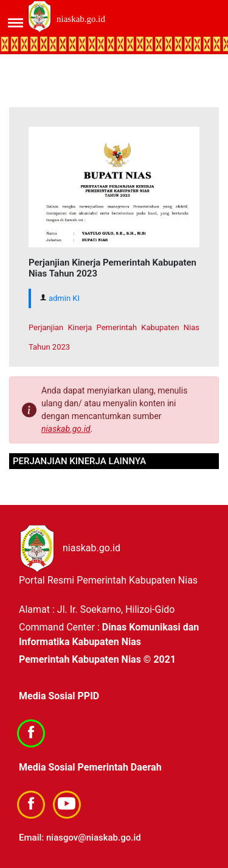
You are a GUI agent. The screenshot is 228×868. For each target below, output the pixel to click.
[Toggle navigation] (8, 19)
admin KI (64, 298)
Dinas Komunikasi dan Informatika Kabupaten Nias (109, 634)
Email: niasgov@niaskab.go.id (80, 838)
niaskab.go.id (81, 19)
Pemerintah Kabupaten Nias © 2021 (97, 659)
